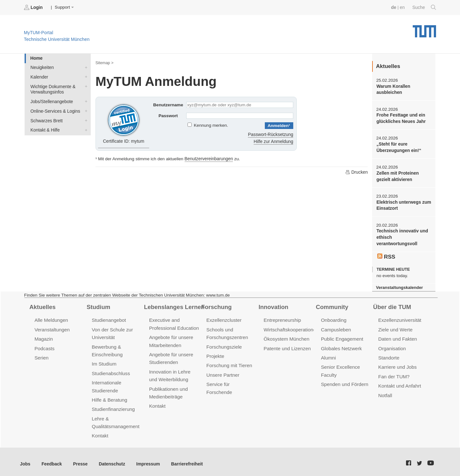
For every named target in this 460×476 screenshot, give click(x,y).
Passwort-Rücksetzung (271, 134)
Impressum (146, 460)
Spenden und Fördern (344, 381)
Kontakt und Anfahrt (399, 383)
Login (34, 7)
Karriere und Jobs (397, 364)
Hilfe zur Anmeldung (274, 141)
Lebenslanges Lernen (174, 305)
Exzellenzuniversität (399, 318)
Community (332, 305)
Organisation (392, 346)
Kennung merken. (211, 125)
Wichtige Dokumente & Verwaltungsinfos (85, 86)
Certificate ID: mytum (124, 123)
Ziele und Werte (395, 327)
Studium (98, 305)
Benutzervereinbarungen (208, 158)
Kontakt (100, 432)
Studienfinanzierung (113, 406)
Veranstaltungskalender (399, 286)
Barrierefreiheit (184, 460)
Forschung (216, 305)
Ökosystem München (286, 337)
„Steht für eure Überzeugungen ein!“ (398, 147)
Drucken (356, 171)
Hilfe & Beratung (109, 396)
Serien (41, 355)
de (394, 7)
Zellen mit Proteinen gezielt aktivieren (397, 175)
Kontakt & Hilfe (85, 128)
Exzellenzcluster (224, 318)
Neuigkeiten (85, 67)
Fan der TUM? (394, 374)
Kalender (85, 76)
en (403, 7)
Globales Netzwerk (341, 346)
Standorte (389, 355)
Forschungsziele (224, 344)
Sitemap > (104, 63)
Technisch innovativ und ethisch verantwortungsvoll (402, 236)
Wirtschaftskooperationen (291, 327)
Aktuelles (42, 305)
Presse (79, 460)
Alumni (328, 355)
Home (36, 58)
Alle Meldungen (51, 318)
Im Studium (104, 361)
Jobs (25, 460)
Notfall (385, 392)
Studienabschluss (110, 370)
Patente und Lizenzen (287, 346)
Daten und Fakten (397, 337)
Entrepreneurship (282, 318)
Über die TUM (392, 305)
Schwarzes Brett (85, 119)
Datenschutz (110, 460)
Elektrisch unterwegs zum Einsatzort (403, 204)
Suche (424, 7)
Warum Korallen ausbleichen (393, 89)
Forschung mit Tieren (229, 363)
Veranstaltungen (52, 327)
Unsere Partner (222, 372)
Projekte (215, 354)
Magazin (44, 337)
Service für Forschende (231, 381)
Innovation (273, 305)
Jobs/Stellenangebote (85, 101)
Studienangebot (108, 318)
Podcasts (44, 346)
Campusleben (336, 327)
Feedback (51, 460)
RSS (386, 255)
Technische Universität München (424, 29)
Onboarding (333, 318)
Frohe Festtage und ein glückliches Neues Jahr (400, 118)
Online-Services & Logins (85, 110)
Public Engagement (342, 337)
